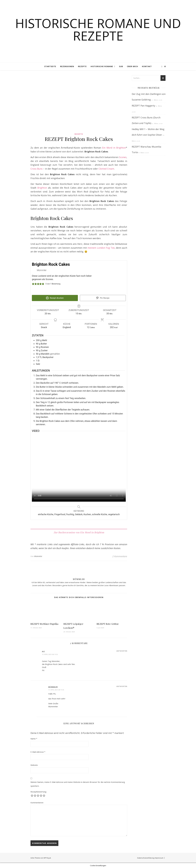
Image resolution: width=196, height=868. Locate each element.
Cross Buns (36, 169)
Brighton (42, 188)
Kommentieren (37, 803)
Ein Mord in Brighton (114, 148)
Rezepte (82, 66)
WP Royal (47, 858)
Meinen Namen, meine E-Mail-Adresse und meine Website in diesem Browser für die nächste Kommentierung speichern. (78, 784)
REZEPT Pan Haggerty (143, 106)
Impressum (159, 858)
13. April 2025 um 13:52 (50, 654)
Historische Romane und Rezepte (98, 29)
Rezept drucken (55, 298)
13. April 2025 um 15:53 (56, 690)
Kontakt (147, 66)
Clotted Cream (106, 169)
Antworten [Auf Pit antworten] (122, 651)
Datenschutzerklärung (146, 858)
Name (34, 739)
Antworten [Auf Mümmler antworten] (122, 686)
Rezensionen (67, 66)
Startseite (50, 66)
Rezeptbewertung (38, 792)
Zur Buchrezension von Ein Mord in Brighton (79, 532)
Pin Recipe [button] (103, 298)
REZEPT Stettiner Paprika (44, 624)
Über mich (132, 66)
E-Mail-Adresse (38, 752)
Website (34, 765)
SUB (121, 66)
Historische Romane (102, 66)
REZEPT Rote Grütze (108, 624)
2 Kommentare (120, 556)
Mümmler (38, 556)
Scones (123, 157)
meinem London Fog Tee (101, 248)
